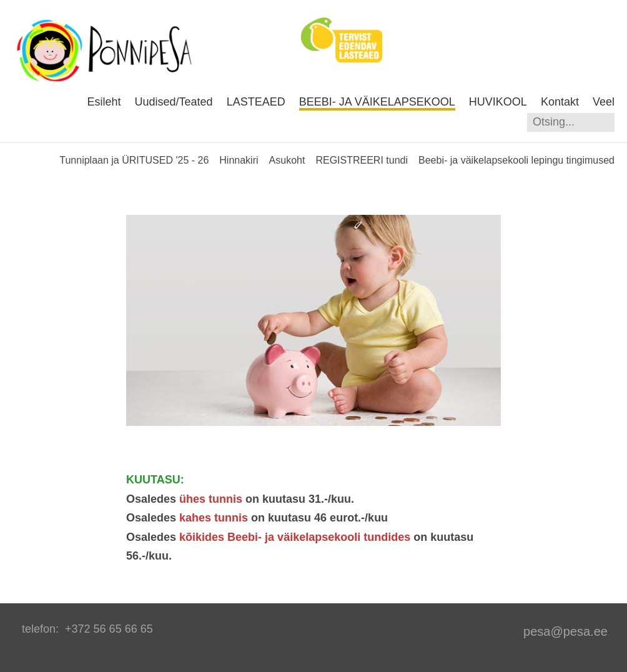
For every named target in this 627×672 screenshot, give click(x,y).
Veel (604, 102)
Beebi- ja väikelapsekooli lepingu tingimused (516, 160)
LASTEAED (256, 102)
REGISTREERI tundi (362, 160)
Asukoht (287, 160)
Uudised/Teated (174, 102)
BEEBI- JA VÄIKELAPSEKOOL (377, 102)
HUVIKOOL (498, 102)
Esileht (104, 102)
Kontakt (560, 102)
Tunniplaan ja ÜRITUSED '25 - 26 (134, 160)
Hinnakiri (239, 160)
